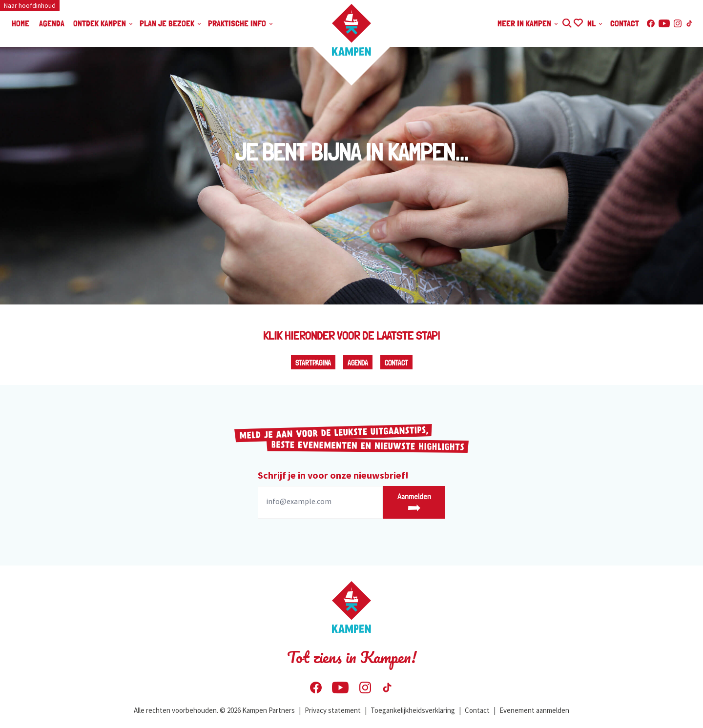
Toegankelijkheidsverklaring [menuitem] (413, 710)
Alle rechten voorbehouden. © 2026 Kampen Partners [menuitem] (214, 710)
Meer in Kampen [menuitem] (528, 23)
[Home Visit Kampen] (351, 30)
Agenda (358, 363)
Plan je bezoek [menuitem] (171, 23)
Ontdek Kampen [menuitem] (103, 23)
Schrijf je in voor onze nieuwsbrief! (333, 475)
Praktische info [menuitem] (241, 23)
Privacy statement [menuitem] (333, 710)
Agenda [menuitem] (52, 23)
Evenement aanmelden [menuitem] (534, 710)
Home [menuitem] (21, 23)
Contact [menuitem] (625, 23)
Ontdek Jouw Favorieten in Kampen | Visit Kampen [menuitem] (578, 22)
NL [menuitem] (595, 23)
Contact (396, 363)
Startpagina (313, 363)
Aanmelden (414, 502)
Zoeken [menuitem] (567, 22)
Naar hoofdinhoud (30, 5)
